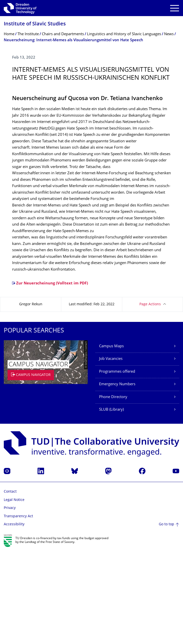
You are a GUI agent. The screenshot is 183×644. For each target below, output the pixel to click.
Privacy (10, 601)
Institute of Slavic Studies (35, 24)
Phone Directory (113, 490)
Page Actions (150, 398)
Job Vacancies (111, 452)
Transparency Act (18, 610)
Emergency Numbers (117, 478)
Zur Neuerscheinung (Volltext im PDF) (52, 377)
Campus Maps (111, 440)
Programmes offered (117, 465)
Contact (10, 585)
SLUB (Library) (111, 503)
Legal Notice (14, 593)
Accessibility (14, 618)
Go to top (166, 618)
